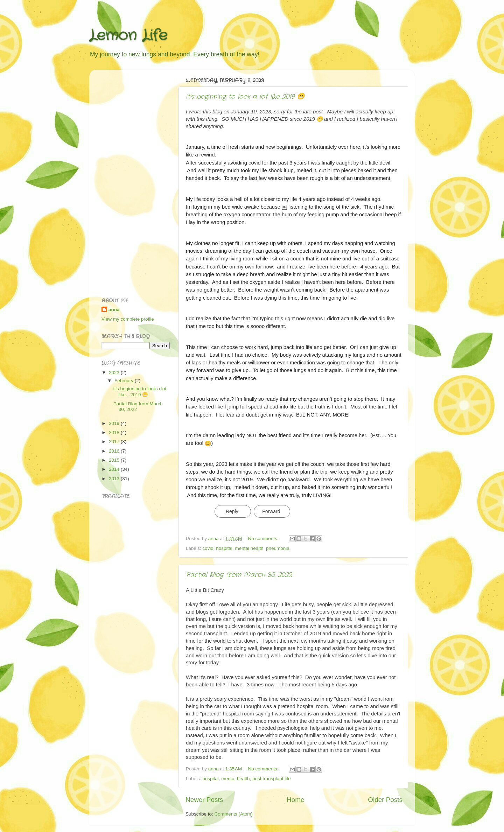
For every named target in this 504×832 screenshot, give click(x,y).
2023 (115, 373)
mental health (249, 548)
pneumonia (278, 548)
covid (208, 548)
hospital (224, 548)
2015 (115, 460)
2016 (115, 451)
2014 (115, 469)
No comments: (264, 539)
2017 (115, 442)
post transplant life (272, 779)
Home (295, 800)
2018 (115, 432)
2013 (115, 479)
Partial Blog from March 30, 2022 (239, 575)
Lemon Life (128, 36)
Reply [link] (232, 511)
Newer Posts (204, 800)
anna (114, 310)
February (125, 381)
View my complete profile (128, 319)
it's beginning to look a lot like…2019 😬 (245, 97)
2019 (115, 423)
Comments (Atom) (234, 814)
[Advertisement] (129, 180)
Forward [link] (271, 511)
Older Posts (385, 800)
